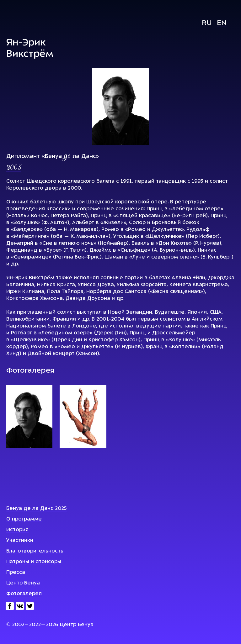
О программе (24, 519)
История (17, 530)
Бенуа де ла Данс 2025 (37, 509)
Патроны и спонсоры (34, 562)
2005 (14, 168)
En (222, 23)
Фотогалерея (24, 594)
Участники (20, 541)
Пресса (16, 573)
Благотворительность (35, 551)
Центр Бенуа (23, 583)
